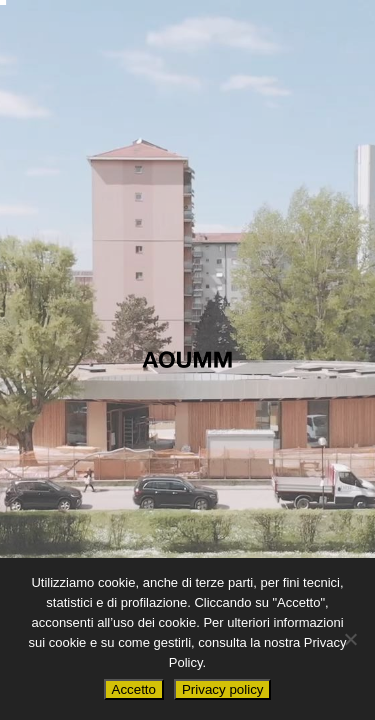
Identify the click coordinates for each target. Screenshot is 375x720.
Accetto (134, 689)
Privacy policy (222, 689)
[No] (350, 639)
